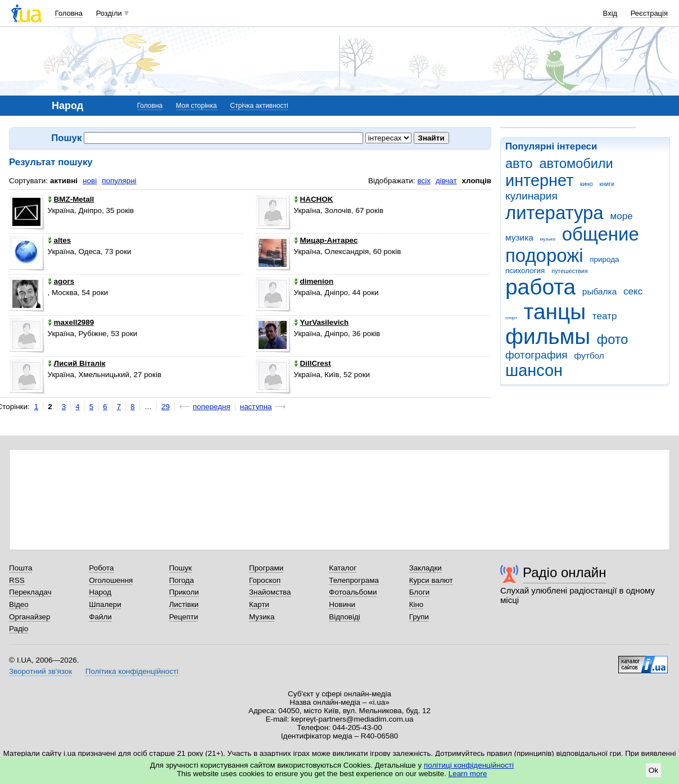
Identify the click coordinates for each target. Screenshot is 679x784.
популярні (119, 181)
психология (525, 271)
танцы (555, 312)
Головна (69, 13)
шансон (534, 370)
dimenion (314, 281)
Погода (182, 580)
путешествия (569, 271)
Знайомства (270, 592)
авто (519, 164)
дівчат (446, 181)
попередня (212, 407)
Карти (259, 604)
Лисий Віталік (77, 363)
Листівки (184, 604)
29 (166, 407)
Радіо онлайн (565, 572)
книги (607, 184)
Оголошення (111, 580)
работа (540, 287)
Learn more (468, 774)
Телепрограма (354, 580)
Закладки (425, 568)
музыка (548, 239)
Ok (653, 770)
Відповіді (345, 617)
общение (601, 234)
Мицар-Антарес (326, 240)
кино (587, 184)
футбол (589, 355)
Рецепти (184, 617)
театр (605, 316)
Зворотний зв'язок (40, 671)
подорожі (544, 255)
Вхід (610, 13)
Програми (266, 568)
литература (554, 213)
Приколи (184, 592)
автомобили (576, 164)
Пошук (181, 568)
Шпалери (105, 604)
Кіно (417, 604)
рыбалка (599, 291)
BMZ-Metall (71, 199)
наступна (256, 407)
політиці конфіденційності (469, 765)
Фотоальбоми (353, 592)
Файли (100, 617)
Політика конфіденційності (132, 671)
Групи (419, 617)
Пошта (21, 568)
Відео (19, 604)
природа (604, 259)
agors (61, 281)
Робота (101, 568)
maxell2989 (71, 322)
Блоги (420, 592)
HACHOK (314, 199)
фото (613, 339)
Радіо (19, 629)
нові (90, 181)
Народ (100, 592)
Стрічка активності (259, 106)
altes (60, 240)
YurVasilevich (322, 322)
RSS (17, 580)
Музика (262, 617)
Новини (342, 604)
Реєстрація (649, 13)
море (621, 216)
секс (633, 291)
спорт (511, 318)
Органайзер (30, 617)
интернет (539, 180)
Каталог (343, 568)
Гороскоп (265, 580)
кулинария (531, 196)
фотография (537, 355)
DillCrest (313, 363)
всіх (424, 181)
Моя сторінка (196, 106)
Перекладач (30, 592)
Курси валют (431, 580)
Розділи (109, 13)
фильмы (548, 336)
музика (519, 237)
